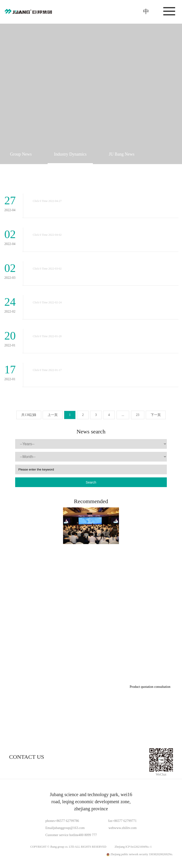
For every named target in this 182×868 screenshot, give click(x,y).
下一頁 (156, 415)
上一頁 (53, 415)
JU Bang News (122, 154)
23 (138, 415)
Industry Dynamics (70, 154)
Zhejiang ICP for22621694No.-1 (133, 847)
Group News (21, 154)
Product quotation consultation (150, 687)
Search (91, 482)
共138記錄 (29, 415)
